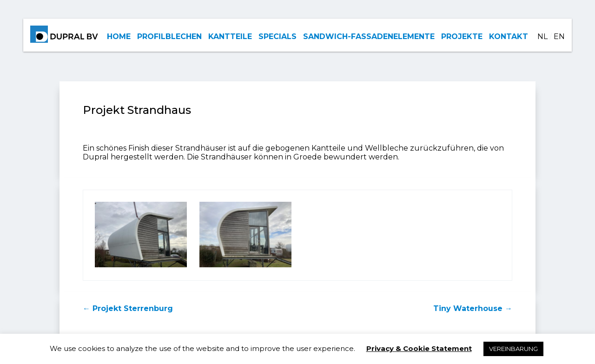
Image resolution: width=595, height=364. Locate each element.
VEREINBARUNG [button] (513, 349)
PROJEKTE (462, 36)
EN (559, 36)
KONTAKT (509, 36)
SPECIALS (278, 36)
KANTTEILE (230, 36)
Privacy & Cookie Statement (419, 348)
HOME (119, 36)
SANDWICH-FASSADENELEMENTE (369, 36)
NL (542, 36)
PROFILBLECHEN (169, 36)
